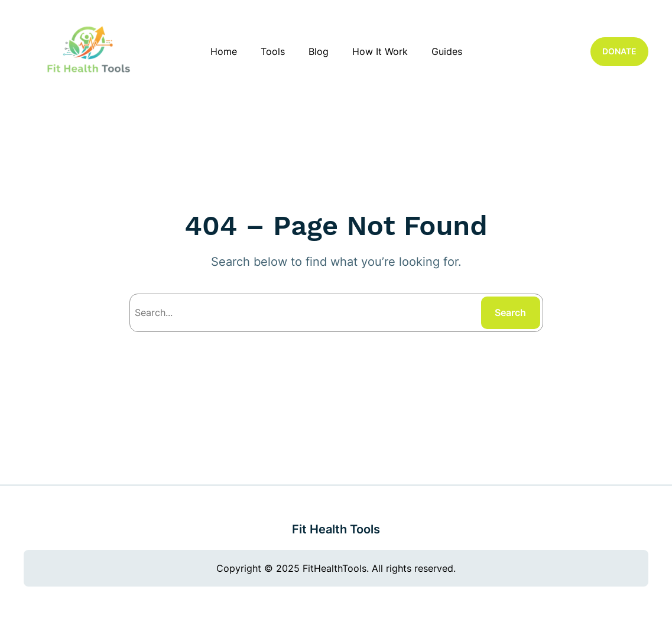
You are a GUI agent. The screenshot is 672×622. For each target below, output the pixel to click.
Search (510, 312)
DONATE (619, 51)
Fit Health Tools (336, 529)
